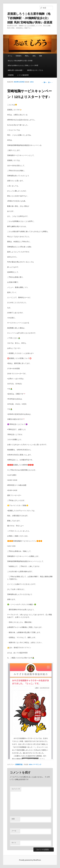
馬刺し (27, 56)
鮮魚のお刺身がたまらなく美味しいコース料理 (23, 65)
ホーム (10, 56)
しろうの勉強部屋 (23, 75)
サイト (14, 843)
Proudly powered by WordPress (30, 860)
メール (14, 831)
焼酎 (41, 56)
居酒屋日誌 (19, 764)
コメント (16, 789)
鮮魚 (34, 56)
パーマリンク (37, 764)
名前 (13, 819)
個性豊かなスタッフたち (35, 70)
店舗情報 (11, 75)
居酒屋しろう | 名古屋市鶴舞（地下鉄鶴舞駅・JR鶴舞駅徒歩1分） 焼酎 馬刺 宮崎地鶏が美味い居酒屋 (30, 18)
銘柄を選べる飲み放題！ (16, 70)
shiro (32, 82)
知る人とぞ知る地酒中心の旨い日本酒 (20, 61)
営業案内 (19, 56)
